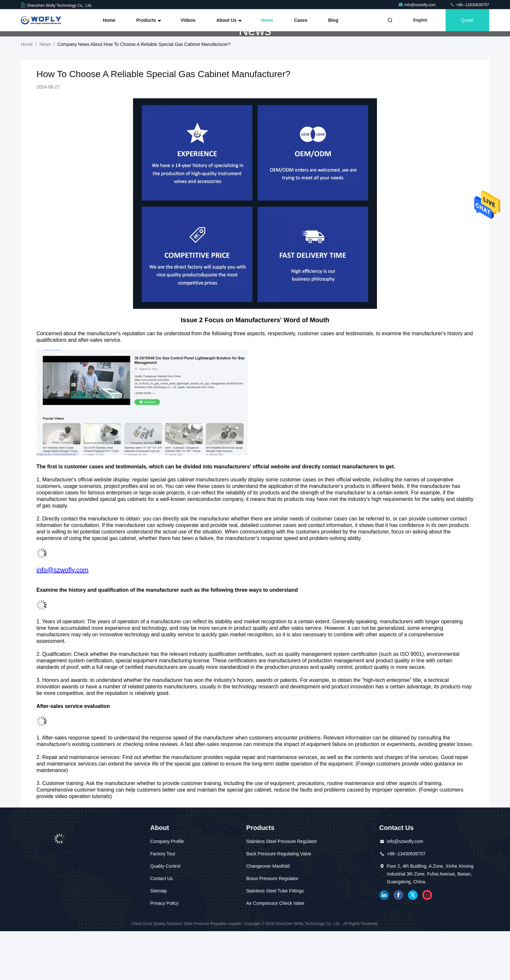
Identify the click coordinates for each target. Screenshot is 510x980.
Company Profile (167, 890)
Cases (301, 20)
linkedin (384, 944)
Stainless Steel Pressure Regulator (282, 890)
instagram (427, 944)
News (267, 20)
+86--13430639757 (470, 5)
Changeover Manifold (268, 915)
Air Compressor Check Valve (275, 952)
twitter (413, 944)
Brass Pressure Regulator (272, 927)
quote (467, 20)
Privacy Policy (164, 952)
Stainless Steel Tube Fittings (275, 940)
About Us (228, 20)
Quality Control (165, 915)
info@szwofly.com (417, 5)
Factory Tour (163, 903)
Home (109, 20)
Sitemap (159, 940)
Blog (333, 20)
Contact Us (161, 927)
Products (148, 20)
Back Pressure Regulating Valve (279, 903)
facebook (398, 944)
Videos (188, 20)
